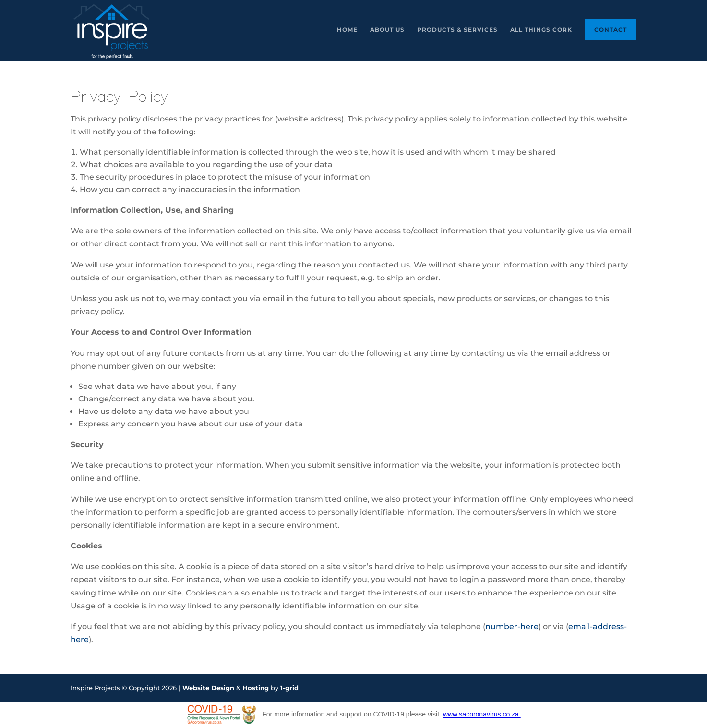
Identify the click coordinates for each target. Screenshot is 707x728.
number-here (512, 626)
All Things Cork (541, 30)
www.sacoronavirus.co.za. (482, 715)
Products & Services (457, 30)
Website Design (208, 688)
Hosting (256, 688)
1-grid (289, 688)
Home (347, 30)
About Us (387, 30)
